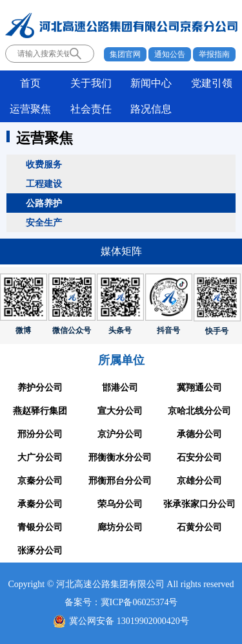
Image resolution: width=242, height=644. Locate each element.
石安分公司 (199, 457)
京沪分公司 (120, 434)
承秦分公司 (40, 504)
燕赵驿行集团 (40, 411)
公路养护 (44, 203)
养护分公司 (40, 388)
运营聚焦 (30, 109)
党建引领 (212, 83)
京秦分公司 (40, 481)
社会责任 (91, 109)
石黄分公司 (199, 527)
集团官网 (125, 54)
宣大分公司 (120, 411)
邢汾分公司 (40, 434)
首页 (30, 83)
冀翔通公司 (199, 388)
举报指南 (214, 54)
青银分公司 (40, 527)
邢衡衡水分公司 (120, 457)
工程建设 (44, 184)
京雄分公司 (199, 481)
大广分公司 (40, 457)
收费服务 (44, 164)
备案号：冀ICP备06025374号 (121, 602)
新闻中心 (151, 83)
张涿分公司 (40, 551)
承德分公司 (199, 434)
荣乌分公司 (120, 504)
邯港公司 (120, 388)
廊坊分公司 (120, 527)
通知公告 (170, 54)
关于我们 (91, 83)
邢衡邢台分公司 (120, 481)
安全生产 (44, 222)
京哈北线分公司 (199, 411)
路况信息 (151, 109)
